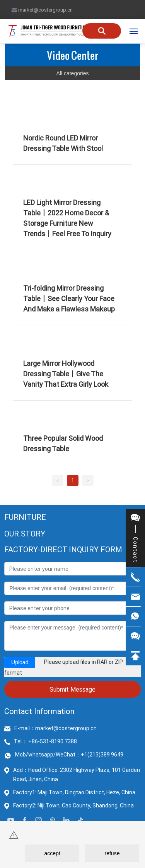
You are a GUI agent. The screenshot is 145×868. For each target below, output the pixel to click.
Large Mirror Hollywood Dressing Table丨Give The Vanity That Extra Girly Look (66, 374)
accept (52, 853)
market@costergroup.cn (42, 10)
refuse (112, 853)
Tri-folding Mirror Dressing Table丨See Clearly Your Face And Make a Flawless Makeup (69, 298)
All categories (72, 73)
